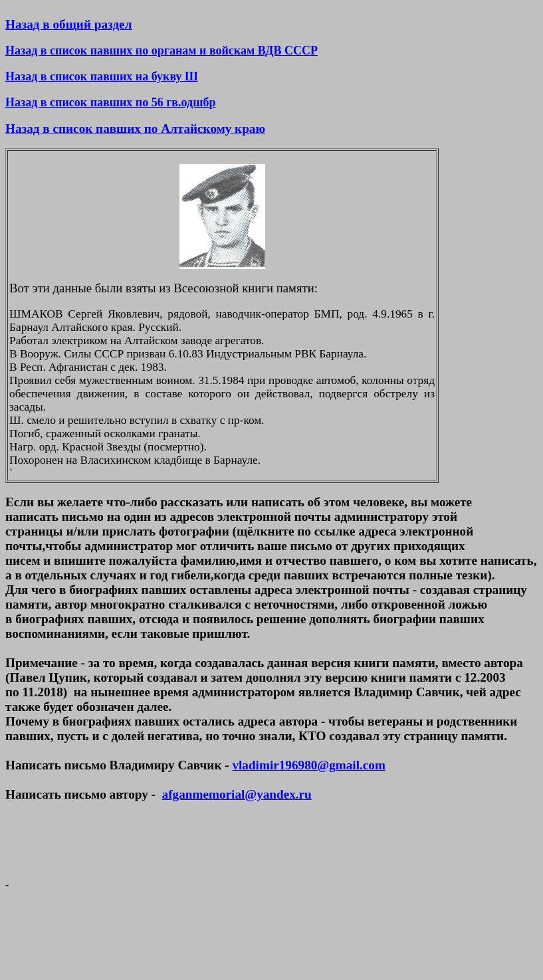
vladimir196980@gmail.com (308, 765)
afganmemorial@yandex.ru (237, 794)
